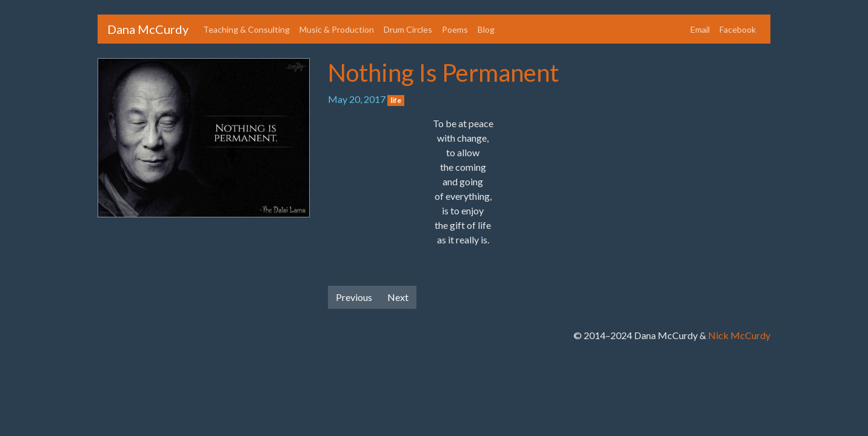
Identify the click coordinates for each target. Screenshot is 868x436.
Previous (354, 297)
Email (700, 29)
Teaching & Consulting (246, 29)
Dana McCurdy (148, 29)
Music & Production (337, 29)
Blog (486, 29)
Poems (455, 29)
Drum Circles (408, 29)
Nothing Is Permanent (443, 73)
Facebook (738, 29)
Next (398, 297)
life (396, 100)
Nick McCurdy (739, 335)
